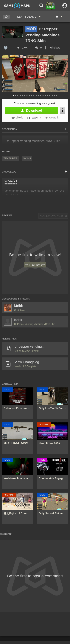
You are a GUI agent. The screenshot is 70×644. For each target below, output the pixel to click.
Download (32, 111)
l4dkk (19, 306)
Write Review (35, 265)
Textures (10, 158)
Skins (27, 158)
